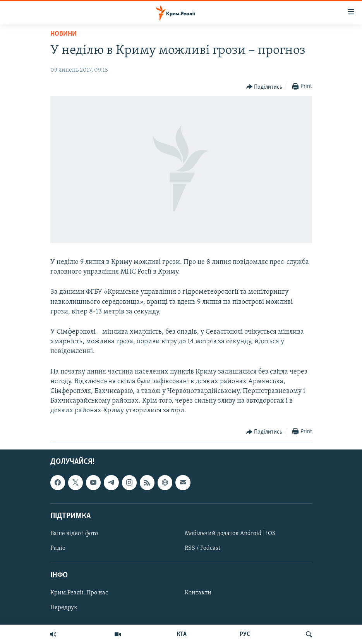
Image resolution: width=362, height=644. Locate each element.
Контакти (198, 593)
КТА (182, 634)
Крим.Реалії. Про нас (79, 593)
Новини (63, 34)
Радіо (58, 548)
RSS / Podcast (202, 548)
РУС (245, 634)
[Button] (264, 87)
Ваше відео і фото (74, 534)
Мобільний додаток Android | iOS (230, 534)
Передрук (64, 608)
